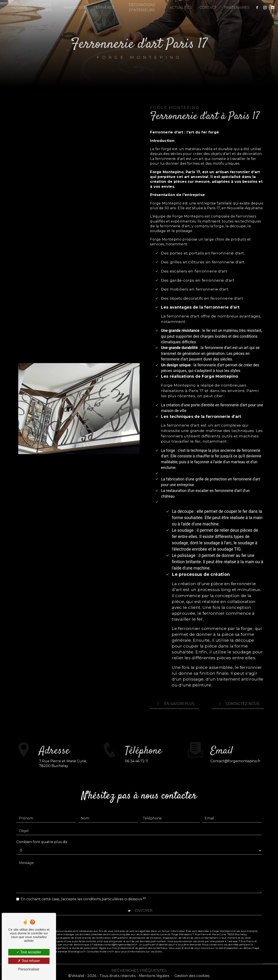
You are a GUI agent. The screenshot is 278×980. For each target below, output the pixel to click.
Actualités (178, 7)
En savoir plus (175, 703)
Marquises (75, 7)
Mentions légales (154, 974)
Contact (206, 7)
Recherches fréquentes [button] (139, 968)
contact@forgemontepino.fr (235, 748)
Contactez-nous (238, 703)
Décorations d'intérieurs (141, 7)
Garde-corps (47, 7)
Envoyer (144, 897)
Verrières (104, 7)
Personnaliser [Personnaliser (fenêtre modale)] (29, 969)
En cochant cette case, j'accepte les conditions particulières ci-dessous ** (83, 886)
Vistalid (78, 974)
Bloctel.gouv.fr (77, 938)
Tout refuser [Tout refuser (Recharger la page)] (29, 961)
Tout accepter (29, 952)
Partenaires (235, 7)
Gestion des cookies (192, 974)
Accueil (22, 7)
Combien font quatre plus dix (42, 828)
